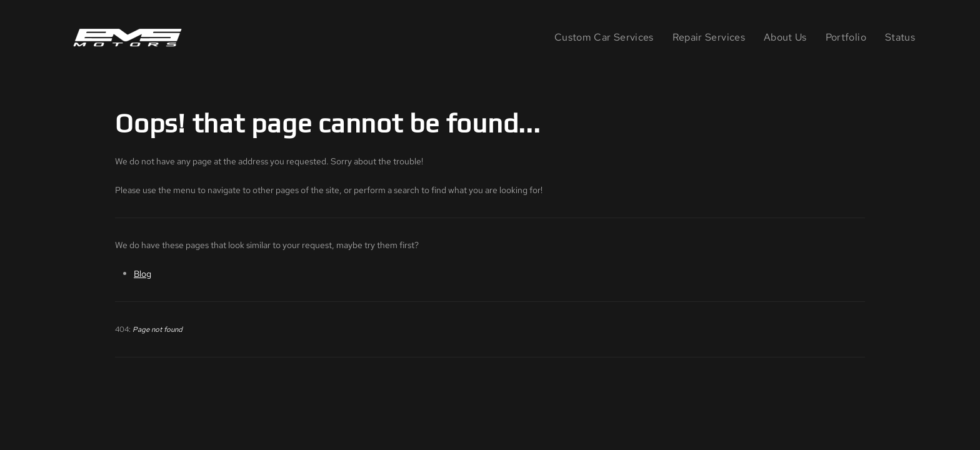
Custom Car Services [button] (604, 37)
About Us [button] (785, 37)
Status (900, 37)
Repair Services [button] (709, 37)
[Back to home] (130, 37)
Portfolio (846, 37)
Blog (142, 273)
